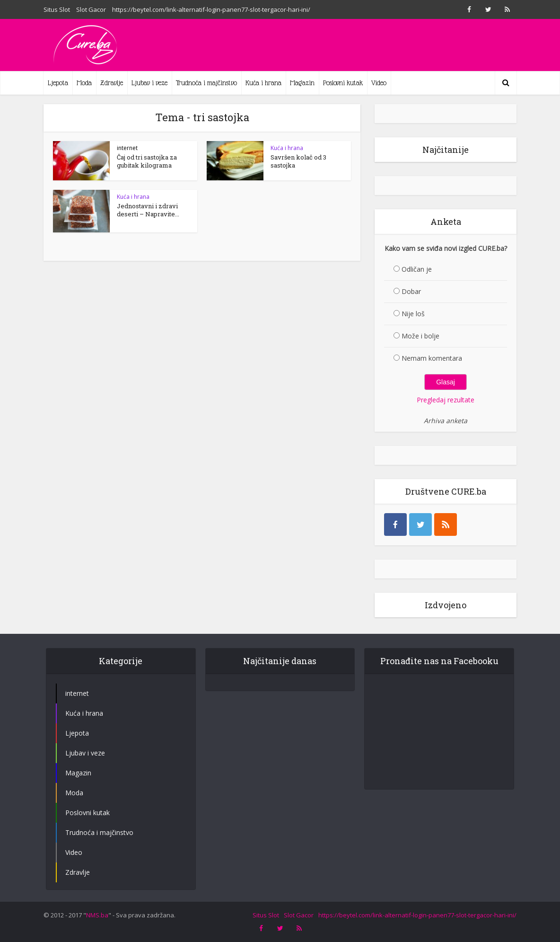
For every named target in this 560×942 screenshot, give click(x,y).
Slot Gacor (91, 9)
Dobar (411, 291)
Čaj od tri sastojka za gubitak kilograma (147, 161)
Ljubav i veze (149, 83)
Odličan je (417, 269)
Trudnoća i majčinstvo (206, 83)
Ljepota (58, 83)
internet (127, 148)
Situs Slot (57, 9)
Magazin (302, 83)
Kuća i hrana (263, 83)
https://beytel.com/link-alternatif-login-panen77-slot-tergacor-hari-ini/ (211, 9)
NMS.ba (97, 932)
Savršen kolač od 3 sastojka (298, 161)
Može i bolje (420, 336)
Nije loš (413, 314)
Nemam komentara (432, 358)
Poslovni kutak (343, 83)
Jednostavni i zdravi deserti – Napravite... (148, 210)
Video (379, 83)
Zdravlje (112, 83)
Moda (84, 83)
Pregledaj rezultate (446, 400)
